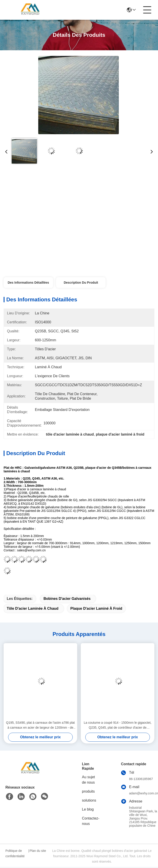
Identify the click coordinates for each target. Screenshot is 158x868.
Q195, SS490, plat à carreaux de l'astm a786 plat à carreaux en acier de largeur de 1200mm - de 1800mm (40, 725)
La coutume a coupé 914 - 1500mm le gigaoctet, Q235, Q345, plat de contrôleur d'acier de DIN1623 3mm (117, 725)
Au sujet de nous (88, 780)
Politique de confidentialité (15, 853)
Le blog (88, 809)
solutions (89, 800)
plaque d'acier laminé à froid (96, 608)
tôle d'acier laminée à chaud (33, 608)
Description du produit (81, 283)
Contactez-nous (91, 821)
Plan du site (38, 851)
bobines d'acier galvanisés (67, 599)
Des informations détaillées (28, 283)
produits (88, 791)
